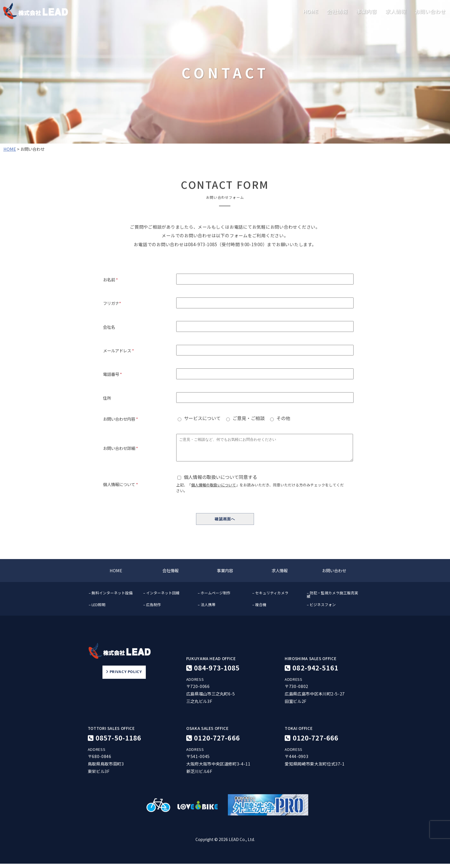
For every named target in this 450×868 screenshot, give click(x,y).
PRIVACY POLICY (124, 676)
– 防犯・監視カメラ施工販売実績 (332, 599)
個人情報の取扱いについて (214, 489)
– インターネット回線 (161, 597)
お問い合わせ (430, 11)
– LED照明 (97, 609)
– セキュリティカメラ (270, 597)
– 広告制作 (152, 609)
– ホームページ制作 (214, 597)
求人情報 (396, 11)
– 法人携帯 (207, 609)
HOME (311, 11)
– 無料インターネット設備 (111, 597)
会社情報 (337, 11)
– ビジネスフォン (321, 609)
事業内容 (366, 11)
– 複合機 (259, 609)
